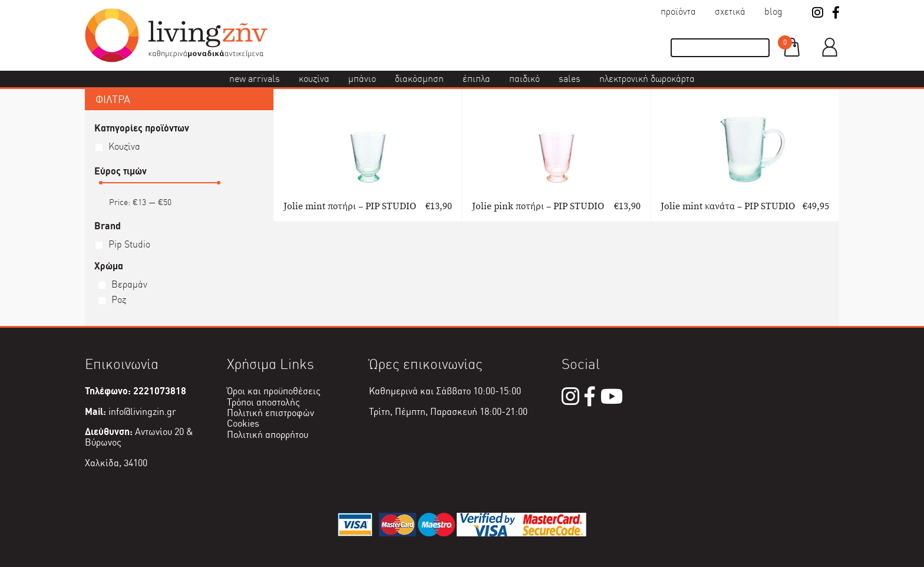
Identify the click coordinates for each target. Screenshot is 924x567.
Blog (773, 11)
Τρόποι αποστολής (263, 402)
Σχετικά (730, 11)
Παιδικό (524, 79)
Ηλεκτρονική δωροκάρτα (647, 79)
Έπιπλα (476, 79)
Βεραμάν (129, 284)
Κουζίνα (314, 79)
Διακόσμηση (419, 79)
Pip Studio (129, 244)
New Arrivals (255, 79)
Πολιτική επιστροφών (270, 413)
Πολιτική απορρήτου (268, 435)
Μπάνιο (362, 79)
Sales (570, 79)
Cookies (243, 423)
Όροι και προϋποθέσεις (274, 391)
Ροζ (119, 300)
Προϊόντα (678, 11)
